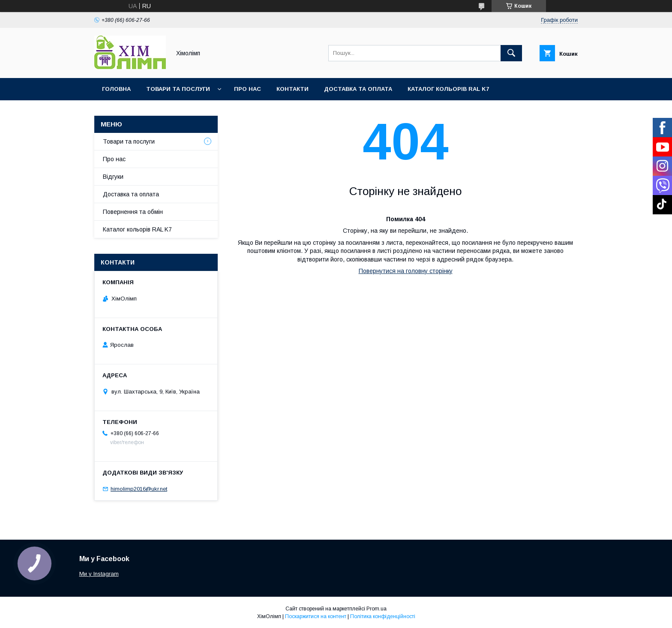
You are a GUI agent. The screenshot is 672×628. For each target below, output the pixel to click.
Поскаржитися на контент (316, 616)
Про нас (247, 89)
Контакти (292, 89)
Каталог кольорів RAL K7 (448, 89)
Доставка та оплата (358, 89)
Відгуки (113, 177)
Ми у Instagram (99, 574)
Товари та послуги (178, 89)
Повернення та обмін (133, 212)
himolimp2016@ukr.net (139, 489)
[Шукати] (511, 53)
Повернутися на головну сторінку (406, 271)
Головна (116, 89)
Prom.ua (376, 609)
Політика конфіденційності (383, 616)
